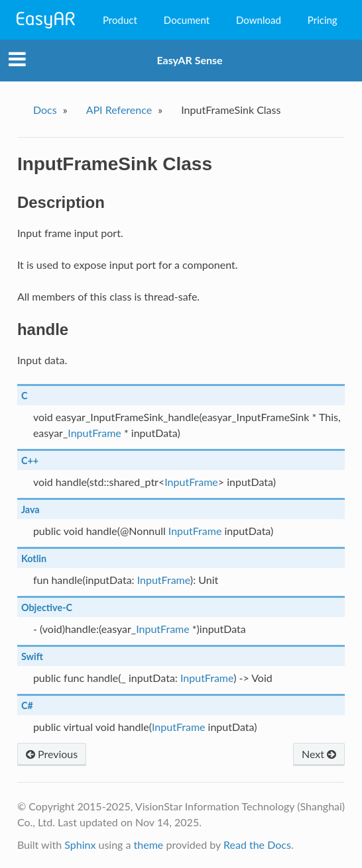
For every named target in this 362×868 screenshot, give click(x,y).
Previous (52, 754)
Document (187, 20)
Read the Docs (257, 844)
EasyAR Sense (189, 60)
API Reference (119, 110)
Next (319, 754)
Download (259, 20)
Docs (45, 110)
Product (120, 20)
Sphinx (80, 844)
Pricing (323, 20)
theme (149, 844)
